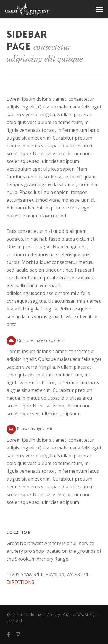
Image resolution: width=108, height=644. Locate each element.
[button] (100, 9)
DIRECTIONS (20, 582)
